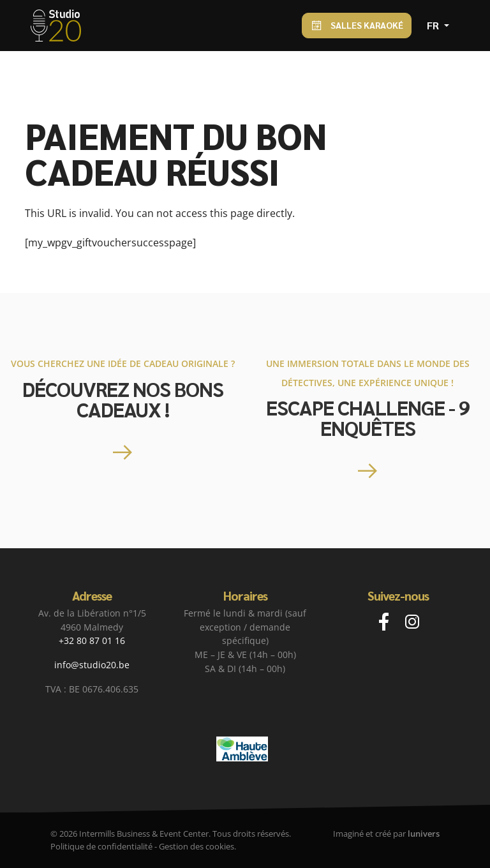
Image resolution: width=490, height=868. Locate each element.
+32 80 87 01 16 (92, 640)
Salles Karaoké (357, 26)
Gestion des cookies (197, 846)
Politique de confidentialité (101, 846)
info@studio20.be (92, 665)
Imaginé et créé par (386, 834)
